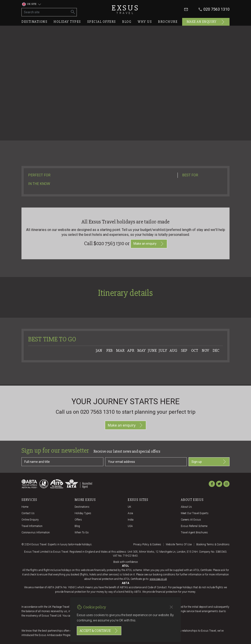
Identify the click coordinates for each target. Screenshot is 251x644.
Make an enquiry (206, 22)
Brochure (168, 22)
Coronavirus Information (36, 533)
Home (25, 507)
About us (186, 507)
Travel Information (32, 526)
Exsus (125, 9)
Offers (78, 520)
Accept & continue (99, 631)
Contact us (28, 513)
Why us (145, 22)
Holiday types (67, 22)
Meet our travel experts (195, 513)
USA (130, 526)
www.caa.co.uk (158, 579)
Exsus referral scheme (194, 526)
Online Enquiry (30, 520)
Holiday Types (83, 513)
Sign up (209, 462)
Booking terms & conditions (213, 544)
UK (129, 507)
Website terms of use (179, 544)
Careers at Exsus (191, 520)
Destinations (34, 22)
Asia (130, 513)
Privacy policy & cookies (147, 544)
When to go (82, 533)
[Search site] (45, 12)
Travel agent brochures (194, 533)
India (131, 520)
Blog (127, 22)
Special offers (102, 22)
